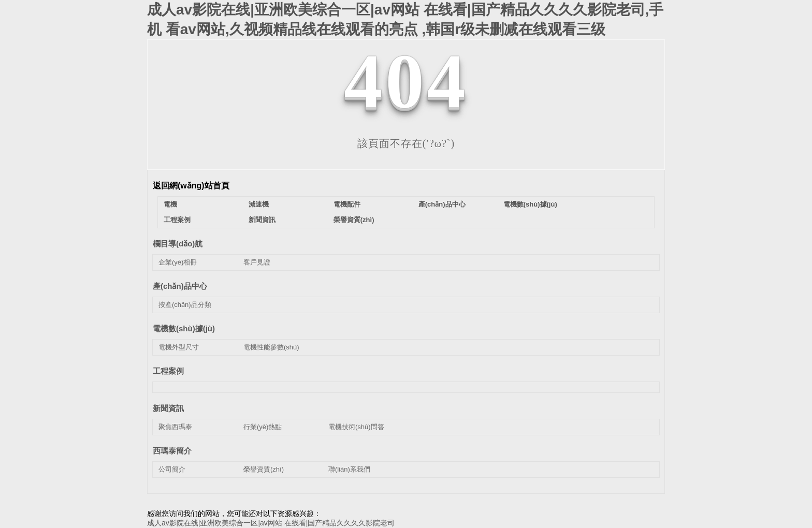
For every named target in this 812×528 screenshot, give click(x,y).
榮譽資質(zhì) (354, 220)
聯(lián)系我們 (349, 469)
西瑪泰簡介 (172, 451)
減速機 (259, 204)
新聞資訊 (262, 220)
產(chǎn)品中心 (442, 204)
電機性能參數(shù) (271, 347)
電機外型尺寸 (179, 347)
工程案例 (177, 220)
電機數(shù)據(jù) (530, 204)
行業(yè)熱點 (263, 427)
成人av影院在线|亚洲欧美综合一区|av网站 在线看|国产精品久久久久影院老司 (271, 523)
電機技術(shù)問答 (356, 427)
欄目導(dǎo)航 (178, 244)
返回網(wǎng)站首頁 (191, 186)
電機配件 (347, 204)
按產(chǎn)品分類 (185, 305)
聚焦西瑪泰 (175, 427)
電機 (170, 204)
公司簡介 (172, 469)
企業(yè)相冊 (178, 262)
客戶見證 (257, 262)
